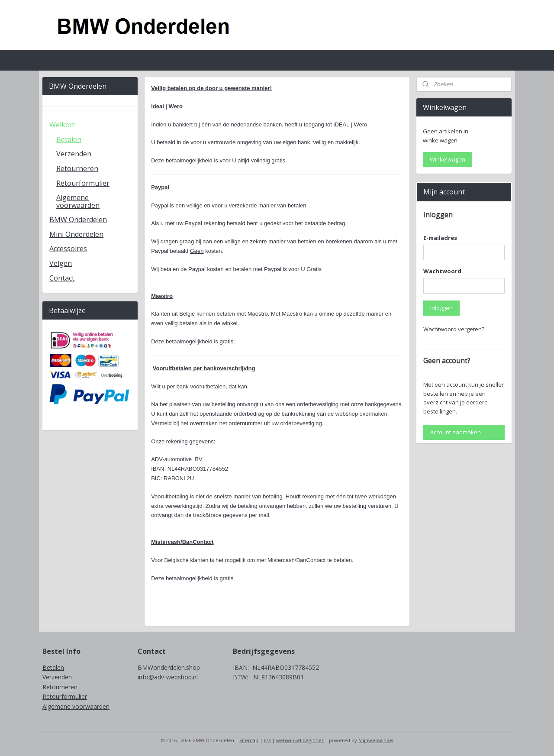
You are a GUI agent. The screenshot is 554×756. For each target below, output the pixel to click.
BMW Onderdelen (78, 220)
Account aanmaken (456, 432)
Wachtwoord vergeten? (454, 329)
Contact (62, 278)
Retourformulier (83, 183)
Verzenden (74, 154)
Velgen (61, 263)
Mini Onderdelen (76, 234)
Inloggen (441, 308)
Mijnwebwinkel (376, 740)
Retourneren (77, 168)
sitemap (249, 740)
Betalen (69, 139)
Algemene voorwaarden (78, 201)
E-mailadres (440, 238)
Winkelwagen (448, 159)
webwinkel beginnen (300, 740)
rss (267, 740)
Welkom (63, 125)
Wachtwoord (442, 271)
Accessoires (68, 249)
